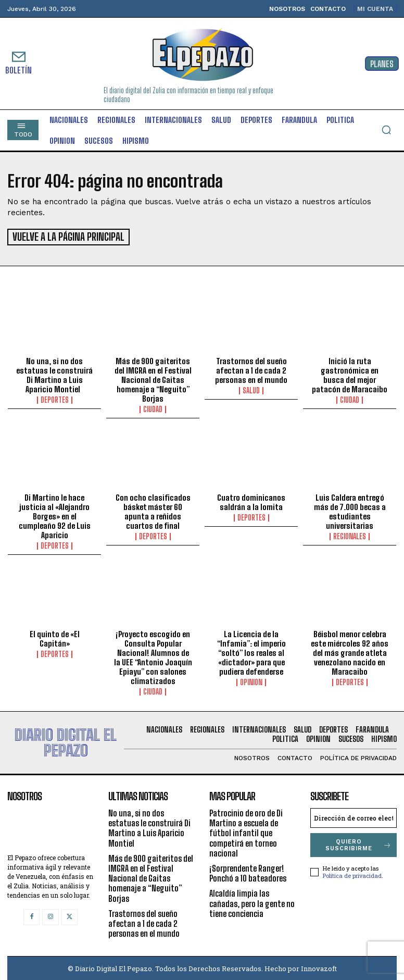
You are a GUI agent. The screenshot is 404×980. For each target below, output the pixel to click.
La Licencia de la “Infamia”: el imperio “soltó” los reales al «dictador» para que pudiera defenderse (251, 651)
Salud (251, 389)
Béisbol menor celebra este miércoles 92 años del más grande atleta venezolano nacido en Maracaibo (350, 651)
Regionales (350, 535)
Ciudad (153, 407)
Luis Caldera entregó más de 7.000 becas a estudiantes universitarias (350, 510)
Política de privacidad (352, 873)
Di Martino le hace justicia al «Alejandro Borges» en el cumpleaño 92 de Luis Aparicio (55, 515)
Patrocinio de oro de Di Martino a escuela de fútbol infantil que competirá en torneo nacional (246, 832)
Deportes (55, 398)
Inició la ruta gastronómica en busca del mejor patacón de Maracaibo (350, 373)
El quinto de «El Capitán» (55, 637)
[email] (353, 816)
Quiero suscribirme (359, 843)
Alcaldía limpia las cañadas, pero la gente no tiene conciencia (252, 902)
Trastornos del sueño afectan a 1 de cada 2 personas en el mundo (251, 368)
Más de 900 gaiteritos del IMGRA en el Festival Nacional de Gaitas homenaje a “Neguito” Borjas (153, 378)
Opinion (251, 681)
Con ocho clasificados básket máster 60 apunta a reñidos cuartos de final (153, 510)
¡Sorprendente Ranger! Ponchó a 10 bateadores (248, 872)
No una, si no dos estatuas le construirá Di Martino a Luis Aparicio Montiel (54, 373)
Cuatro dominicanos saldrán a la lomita (251, 501)
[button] (386, 130)
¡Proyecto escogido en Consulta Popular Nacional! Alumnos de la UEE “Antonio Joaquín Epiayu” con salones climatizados (153, 656)
